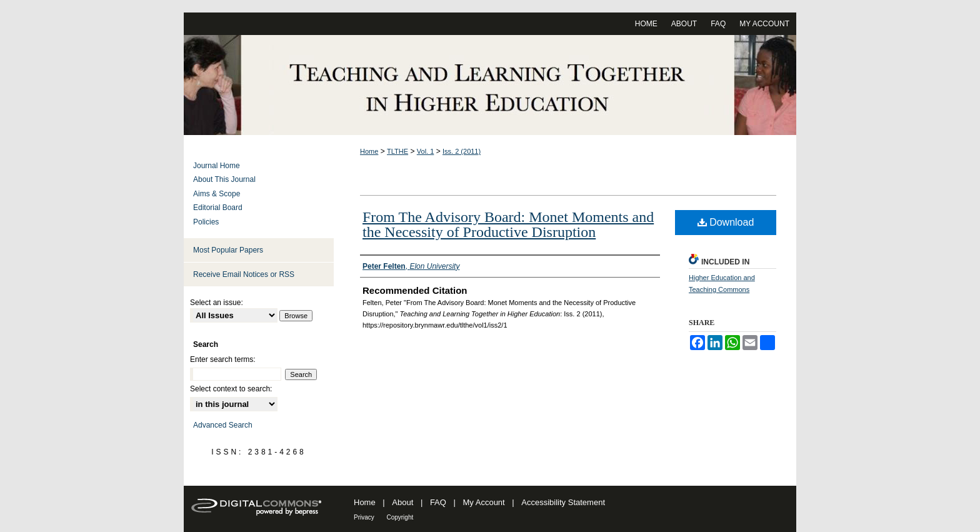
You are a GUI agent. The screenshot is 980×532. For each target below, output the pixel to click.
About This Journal (224, 179)
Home (369, 151)
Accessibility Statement (563, 502)
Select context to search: (231, 389)
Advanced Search (223, 425)
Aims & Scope (217, 194)
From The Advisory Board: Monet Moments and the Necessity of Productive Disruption (508, 224)
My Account (484, 502)
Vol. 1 (426, 151)
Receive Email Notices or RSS (244, 274)
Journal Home (217, 166)
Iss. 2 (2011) (462, 151)
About (402, 502)
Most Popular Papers (228, 250)
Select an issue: (217, 303)
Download (726, 222)
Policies (206, 222)
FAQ (438, 502)
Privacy (364, 517)
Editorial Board (218, 208)
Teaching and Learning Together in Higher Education (490, 85)
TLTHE (397, 151)
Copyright (400, 517)
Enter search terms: (223, 359)
